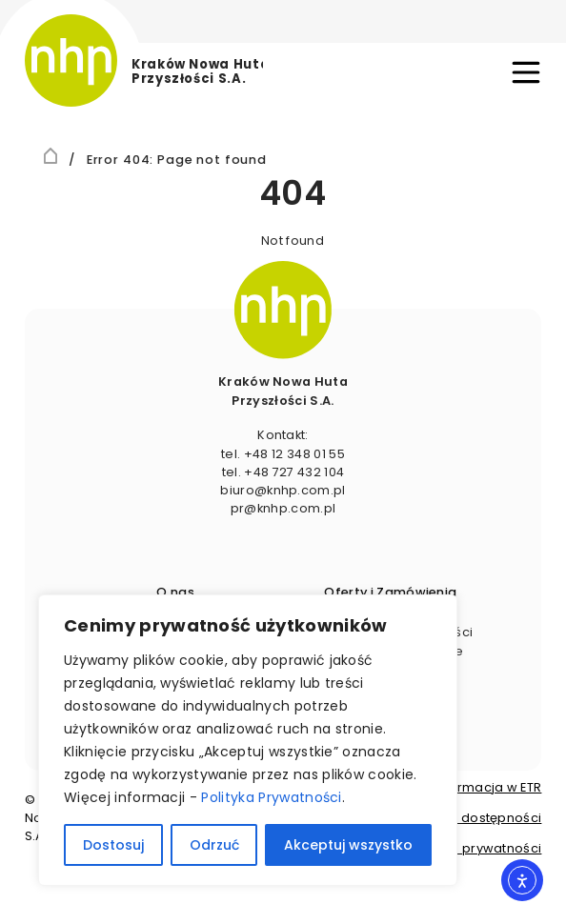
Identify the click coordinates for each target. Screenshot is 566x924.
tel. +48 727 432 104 (283, 472)
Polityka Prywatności (271, 797)
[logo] (144, 60)
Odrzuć (214, 845)
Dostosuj (113, 845)
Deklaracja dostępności (465, 818)
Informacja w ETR (487, 787)
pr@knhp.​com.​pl (283, 508)
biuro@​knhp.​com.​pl (283, 490)
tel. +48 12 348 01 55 (283, 454)
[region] (248, 740)
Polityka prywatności (475, 848)
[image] (283, 310)
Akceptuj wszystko (348, 845)
